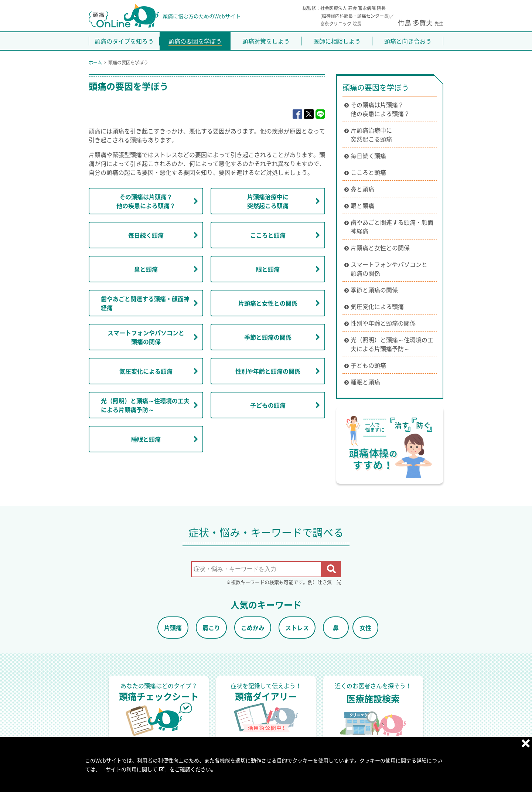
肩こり (211, 628)
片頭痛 (173, 628)
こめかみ (253, 628)
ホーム (95, 62)
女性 (365, 628)
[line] (320, 114)
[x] (309, 114)
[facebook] (297, 114)
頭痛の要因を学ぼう (376, 87)
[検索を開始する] (331, 569)
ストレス (297, 628)
